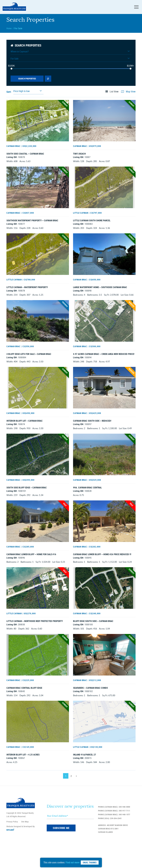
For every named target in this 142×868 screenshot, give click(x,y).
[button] (71, 52)
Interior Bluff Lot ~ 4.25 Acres (23, 779)
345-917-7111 (124, 838)
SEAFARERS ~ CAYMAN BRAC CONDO (90, 710)
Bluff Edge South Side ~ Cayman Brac (93, 640)
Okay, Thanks (90, 863)
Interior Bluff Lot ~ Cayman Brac (25, 432)
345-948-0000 (124, 834)
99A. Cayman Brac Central (87, 501)
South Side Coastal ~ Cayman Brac (25, 154)
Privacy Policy (12, 849)
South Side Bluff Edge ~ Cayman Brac (27, 501)
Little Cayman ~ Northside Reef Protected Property (35, 640)
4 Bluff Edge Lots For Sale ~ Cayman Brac (29, 362)
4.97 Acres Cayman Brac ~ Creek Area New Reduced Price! (104, 362)
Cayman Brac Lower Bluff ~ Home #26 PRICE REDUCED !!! (102, 571)
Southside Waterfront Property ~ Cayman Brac (32, 223)
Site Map (25, 849)
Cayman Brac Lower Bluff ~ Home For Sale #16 (31, 571)
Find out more (73, 862)
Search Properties (27, 79)
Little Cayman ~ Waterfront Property (27, 293)
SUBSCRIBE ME (61, 855)
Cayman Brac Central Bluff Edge (24, 710)
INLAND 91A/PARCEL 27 (85, 779)
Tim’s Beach (79, 154)
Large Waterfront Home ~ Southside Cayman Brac (100, 293)
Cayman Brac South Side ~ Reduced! (92, 432)
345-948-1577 (124, 842)
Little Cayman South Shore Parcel (92, 223)
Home (9, 28)
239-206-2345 (116, 846)
